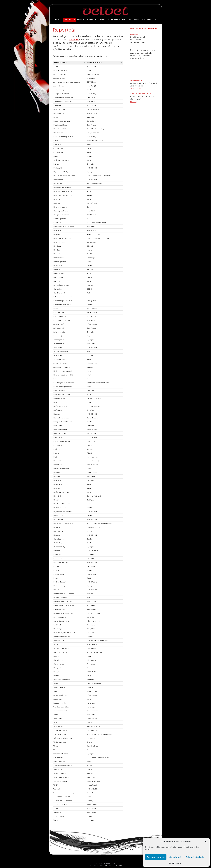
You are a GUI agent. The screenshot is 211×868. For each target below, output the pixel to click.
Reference (100, 20)
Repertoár (69, 20)
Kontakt (152, 20)
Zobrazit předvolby (195, 857)
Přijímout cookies (156, 857)
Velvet (58, 20)
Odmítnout (175, 857)
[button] (206, 842)
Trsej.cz (133, 102)
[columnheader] (69, 63)
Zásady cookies (175, 863)
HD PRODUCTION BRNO (113, 866)
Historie (127, 20)
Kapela (80, 20)
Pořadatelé (139, 20)
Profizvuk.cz (135, 88)
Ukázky (90, 20)
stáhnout (74, 40)
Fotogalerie (114, 20)
